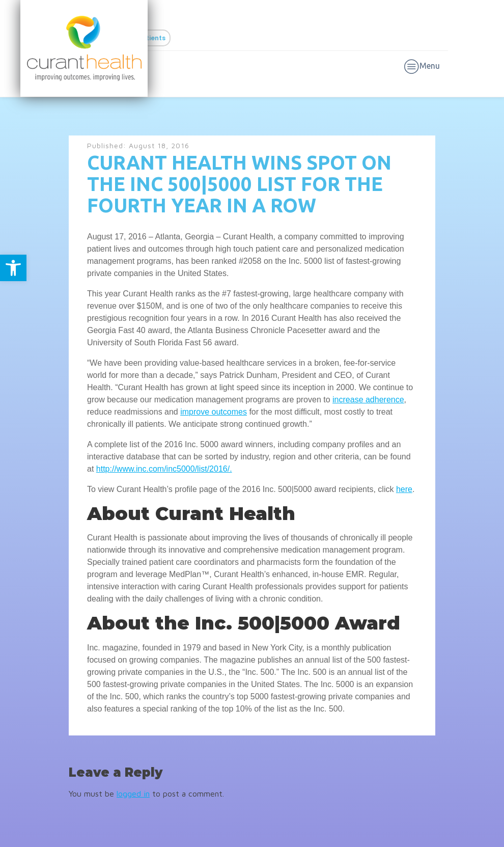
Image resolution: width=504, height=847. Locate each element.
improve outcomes (214, 412)
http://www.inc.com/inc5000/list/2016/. (164, 469)
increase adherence (368, 400)
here (404, 489)
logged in (133, 794)
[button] (13, 268)
